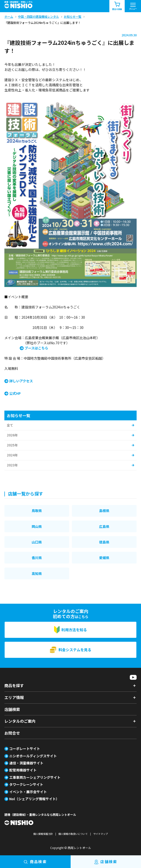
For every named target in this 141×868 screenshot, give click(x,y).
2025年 (12, 445)
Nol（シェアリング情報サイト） (34, 799)
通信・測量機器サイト (26, 763)
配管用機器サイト (23, 770)
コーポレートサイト (25, 749)
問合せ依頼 (117, 6)
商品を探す (14, 685)
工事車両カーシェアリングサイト (35, 777)
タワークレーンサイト (26, 784)
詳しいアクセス (21, 381)
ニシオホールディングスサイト (33, 756)
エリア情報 (14, 697)
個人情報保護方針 (43, 834)
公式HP (15, 393)
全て (10, 425)
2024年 (12, 455)
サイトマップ (101, 834)
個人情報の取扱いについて (73, 834)
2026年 (12, 435)
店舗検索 (12, 709)
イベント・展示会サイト (28, 792)
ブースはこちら (36, 348)
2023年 (12, 465)
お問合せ (12, 733)
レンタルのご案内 (20, 721)
